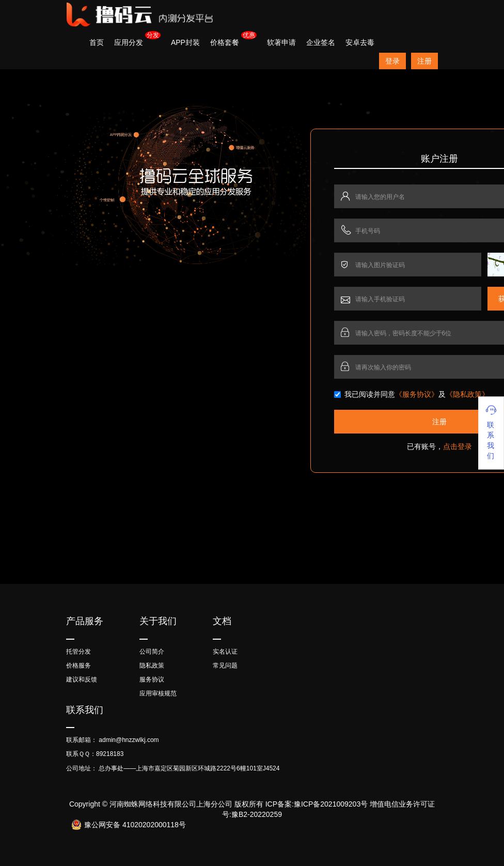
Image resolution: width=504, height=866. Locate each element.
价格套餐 (225, 42)
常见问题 (225, 666)
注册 (424, 61)
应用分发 (129, 42)
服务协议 (152, 679)
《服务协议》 (417, 394)
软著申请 (281, 42)
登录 (392, 61)
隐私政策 (152, 666)
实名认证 (225, 652)
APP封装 (185, 42)
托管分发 (78, 652)
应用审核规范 (158, 693)
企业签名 (321, 42)
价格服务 (78, 666)
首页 (97, 42)
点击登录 (458, 446)
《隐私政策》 (467, 394)
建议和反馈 (82, 679)
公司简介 (152, 652)
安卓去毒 (360, 42)
